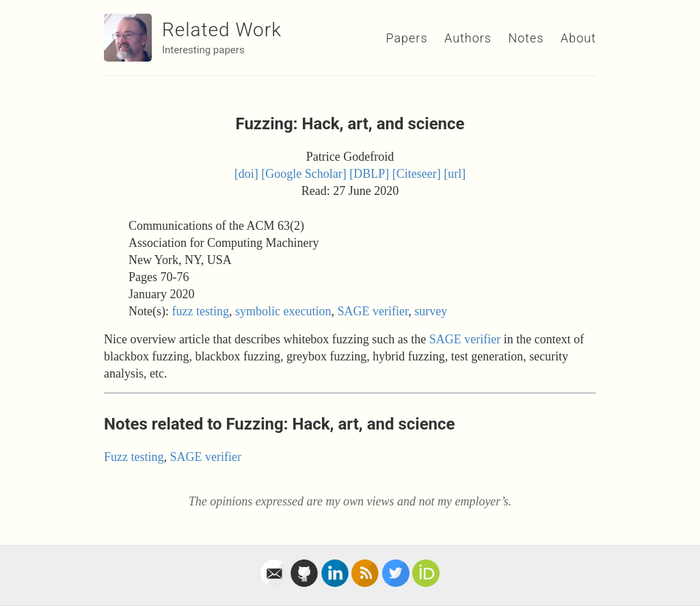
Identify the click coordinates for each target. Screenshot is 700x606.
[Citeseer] (417, 174)
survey (431, 311)
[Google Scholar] (304, 174)
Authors (468, 38)
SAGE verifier (373, 311)
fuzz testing (200, 311)
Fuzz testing (134, 457)
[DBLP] (369, 174)
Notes (526, 38)
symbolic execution (283, 311)
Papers (406, 38)
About (578, 38)
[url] (455, 174)
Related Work (222, 30)
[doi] (246, 174)
